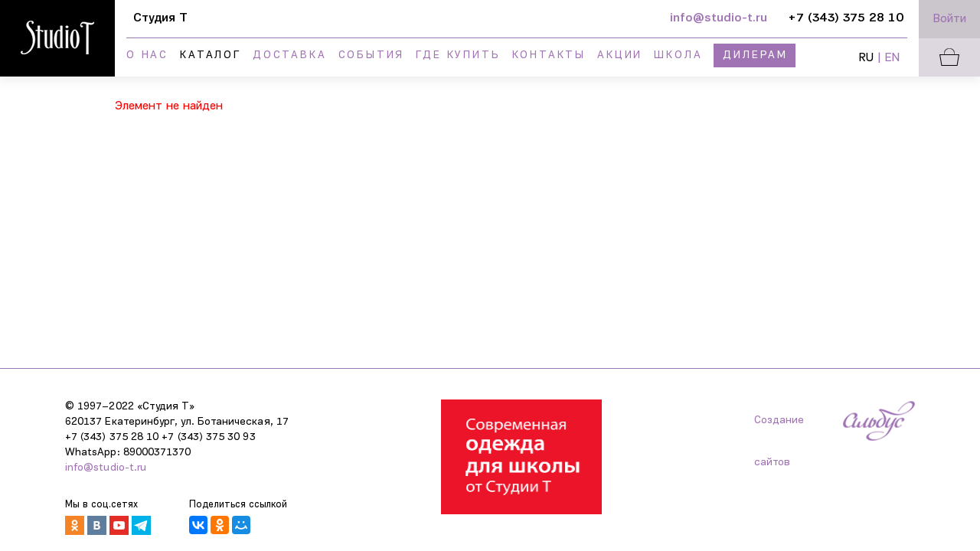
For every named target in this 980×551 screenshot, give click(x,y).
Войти (950, 19)
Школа (678, 55)
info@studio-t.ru (106, 468)
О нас (147, 55)
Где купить (458, 55)
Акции (620, 55)
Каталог (211, 55)
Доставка (289, 55)
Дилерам (755, 55)
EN (892, 58)
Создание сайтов (779, 428)
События (372, 55)
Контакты (549, 55)
